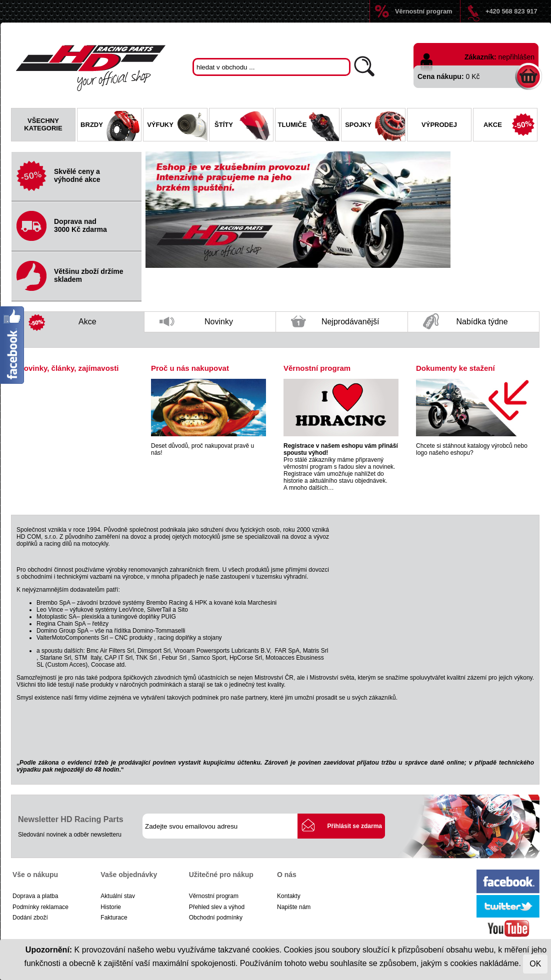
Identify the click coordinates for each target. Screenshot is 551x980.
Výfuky (177, 126)
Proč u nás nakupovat (190, 368)
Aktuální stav (118, 896)
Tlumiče (308, 126)
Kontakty (289, 896)
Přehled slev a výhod (217, 907)
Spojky (375, 126)
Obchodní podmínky (216, 918)
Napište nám (294, 907)
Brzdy (111, 126)
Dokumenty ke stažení (455, 368)
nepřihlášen (516, 57)
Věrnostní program (423, 11)
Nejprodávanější (335, 324)
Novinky (196, 325)
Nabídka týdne (465, 322)
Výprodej (439, 125)
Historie (111, 907)
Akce (510, 126)
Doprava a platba (35, 896)
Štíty (244, 126)
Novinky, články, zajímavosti (68, 368)
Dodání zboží (30, 918)
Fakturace (114, 918)
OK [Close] (535, 964)
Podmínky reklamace (40, 907)
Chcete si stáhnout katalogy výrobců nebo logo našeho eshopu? (472, 449)
